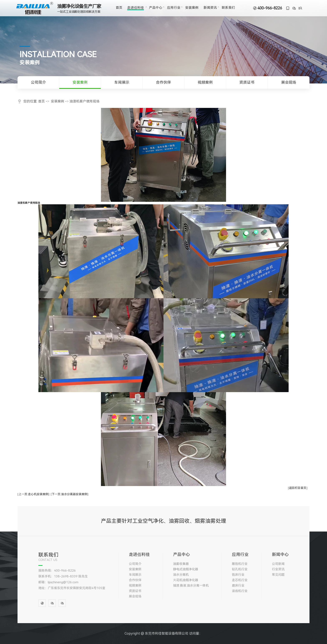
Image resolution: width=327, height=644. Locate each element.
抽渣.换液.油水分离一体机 (191, 586)
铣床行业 (238, 575)
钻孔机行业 (240, 569)
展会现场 (289, 82)
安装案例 (192, 8)
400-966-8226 (270, 8)
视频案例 (205, 82)
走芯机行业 (240, 580)
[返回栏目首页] (298, 488)
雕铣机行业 (240, 564)
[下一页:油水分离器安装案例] (69, 494)
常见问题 (278, 575)
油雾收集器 (181, 564)
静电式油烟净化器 (186, 569)
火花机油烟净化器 (186, 580)
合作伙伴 (163, 82)
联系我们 (228, 8)
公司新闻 (278, 564)
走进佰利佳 (136, 8)
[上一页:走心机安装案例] (33, 494)
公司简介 (38, 82)
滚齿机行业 (240, 591)
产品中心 (156, 8)
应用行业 (174, 8)
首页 (119, 8)
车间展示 (122, 82)
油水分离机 (181, 575)
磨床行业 (238, 586)
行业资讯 (278, 569)
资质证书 (247, 82)
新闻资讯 (210, 8)
